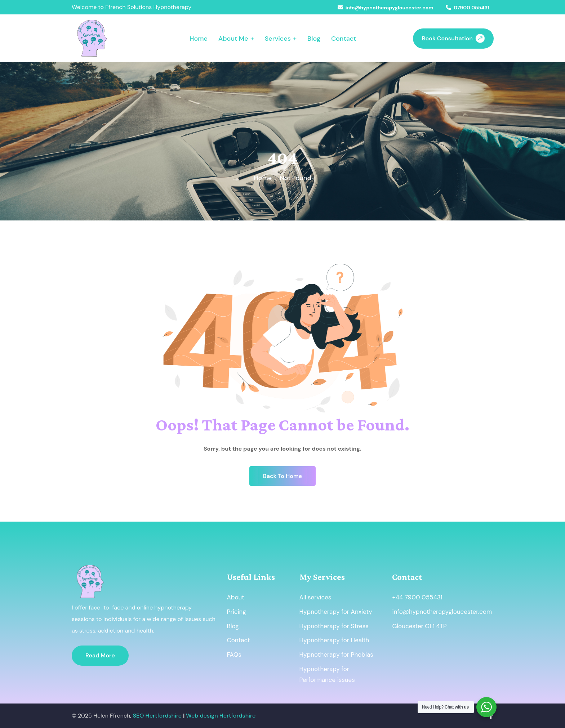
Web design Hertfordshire (221, 716)
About (236, 597)
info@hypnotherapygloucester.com (390, 8)
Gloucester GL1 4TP (419, 626)
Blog (233, 626)
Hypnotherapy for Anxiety (336, 612)
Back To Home (282, 476)
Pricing (237, 612)
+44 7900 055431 (417, 597)
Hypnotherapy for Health (334, 640)
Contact (239, 640)
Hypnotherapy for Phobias (336, 655)
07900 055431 (471, 8)
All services (315, 597)
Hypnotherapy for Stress (334, 626)
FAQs (234, 655)
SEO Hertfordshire (157, 716)
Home (263, 178)
